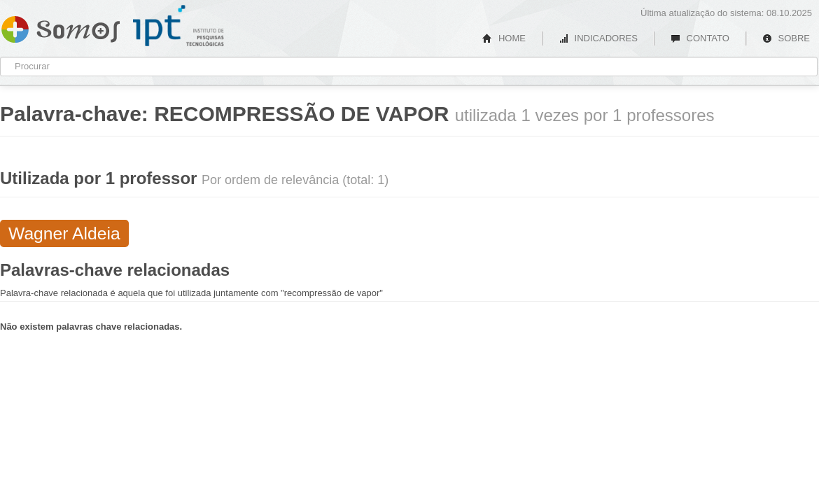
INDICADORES (598, 38)
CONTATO (700, 38)
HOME (504, 38)
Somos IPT (61, 27)
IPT (178, 26)
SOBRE (786, 38)
